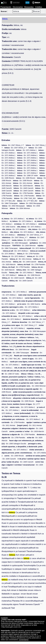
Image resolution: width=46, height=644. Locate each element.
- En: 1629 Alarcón (23, 186)
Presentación (6, 7)
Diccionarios (18, 7)
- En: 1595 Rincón (26, 178)
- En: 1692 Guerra (29, 304)
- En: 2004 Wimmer (20, 208)
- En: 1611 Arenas (23, 183)
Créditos (39, 7)
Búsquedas (29, 7)
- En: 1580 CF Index (28, 176)
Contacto (4, 618)
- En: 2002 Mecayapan (31, 203)
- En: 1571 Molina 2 (27, 173)
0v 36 (4, 477)
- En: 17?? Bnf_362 (27, 201)
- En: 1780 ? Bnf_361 (25, 198)
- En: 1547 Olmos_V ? (13, 145)
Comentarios (24, 640)
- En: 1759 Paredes (23, 193)
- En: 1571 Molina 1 (26, 150)
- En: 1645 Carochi (23, 188)
